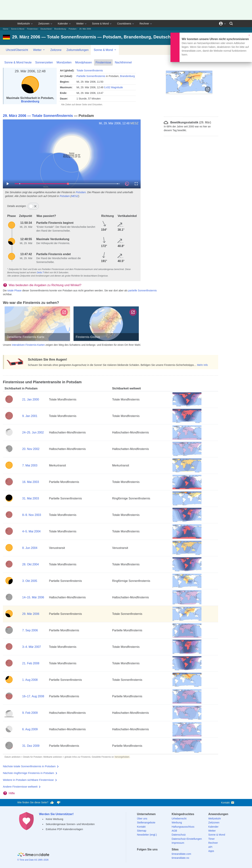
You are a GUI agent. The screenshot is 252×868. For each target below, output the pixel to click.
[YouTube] (165, 856)
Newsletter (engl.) (147, 835)
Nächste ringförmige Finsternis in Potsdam (29, 773)
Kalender (63, 24)
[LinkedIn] (152, 856)
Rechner (144, 24)
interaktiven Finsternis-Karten (28, 345)
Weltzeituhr (24, 24)
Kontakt (228, 802)
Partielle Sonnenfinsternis (91, 76)
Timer (212, 839)
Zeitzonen (44, 24)
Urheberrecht (179, 819)
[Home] (33, 855)
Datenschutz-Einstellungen (187, 839)
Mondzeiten (64, 62)
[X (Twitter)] (146, 856)
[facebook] (140, 856)
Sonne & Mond (100, 24)
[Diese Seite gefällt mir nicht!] (59, 803)
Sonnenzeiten (44, 62)
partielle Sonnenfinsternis (142, 290)
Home (6, 29)
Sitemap (142, 831)
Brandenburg (60, 29)
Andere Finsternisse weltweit (20, 787)
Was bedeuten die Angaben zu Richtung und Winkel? (45, 285)
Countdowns (124, 24)
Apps (211, 851)
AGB (174, 831)
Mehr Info (202, 365)
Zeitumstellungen (78, 50)
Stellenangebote (146, 823)
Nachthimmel (123, 62)
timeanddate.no (180, 858)
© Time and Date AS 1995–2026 (33, 860)
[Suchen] (231, 24)
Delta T (40, 273)
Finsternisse (32, 29)
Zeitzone (56, 50)
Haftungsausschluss (183, 827)
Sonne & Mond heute (18, 62)
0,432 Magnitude (113, 87)
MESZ (134, 123)
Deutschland (46, 29)
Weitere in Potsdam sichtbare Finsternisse (28, 780)
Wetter (80, 24)
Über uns (142, 819)
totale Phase (14, 290)
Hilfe (12, 793)
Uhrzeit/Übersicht (17, 50)
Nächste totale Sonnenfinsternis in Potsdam (29, 766)
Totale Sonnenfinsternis (90, 70)
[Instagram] (158, 856)
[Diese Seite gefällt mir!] (52, 803)
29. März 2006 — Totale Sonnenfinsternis (38, 116)
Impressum (178, 843)
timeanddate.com (181, 854)
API (210, 847)
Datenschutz (179, 835)
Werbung (177, 823)
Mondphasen (84, 62)
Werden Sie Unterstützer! (56, 814)
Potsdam (73, 29)
